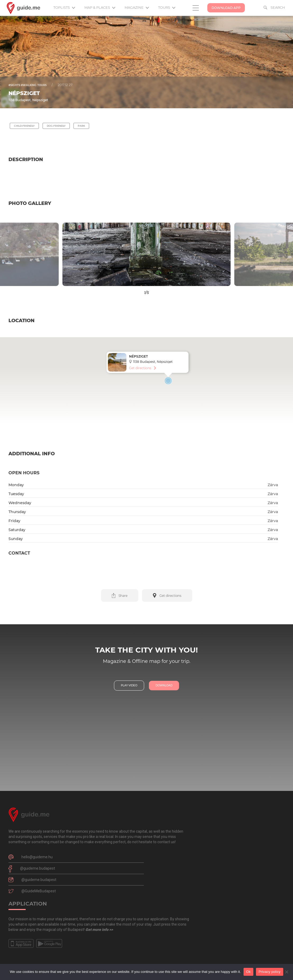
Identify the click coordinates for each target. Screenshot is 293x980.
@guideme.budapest (38, 868)
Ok (248, 972)
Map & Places (100, 7)
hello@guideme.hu (37, 857)
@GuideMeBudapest (39, 891)
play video (129, 685)
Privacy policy (270, 972)
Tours (167, 7)
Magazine (137, 7)
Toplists (64, 7)
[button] (37, 254)
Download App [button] (226, 8)
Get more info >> (99, 930)
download (164, 685)
